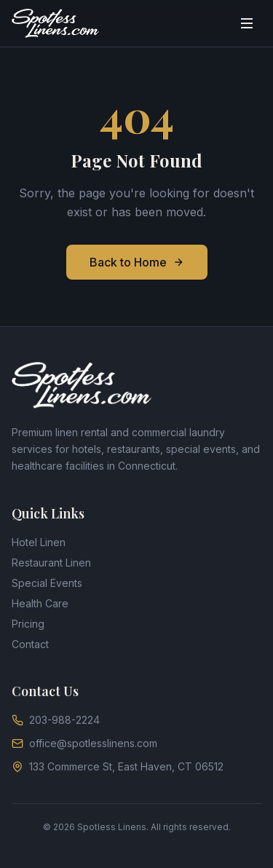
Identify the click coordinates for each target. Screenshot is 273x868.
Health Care (40, 603)
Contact (30, 644)
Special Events (47, 583)
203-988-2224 (56, 720)
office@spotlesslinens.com (84, 743)
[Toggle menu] (247, 23)
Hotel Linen (39, 542)
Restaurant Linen (51, 563)
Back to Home (137, 262)
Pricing (28, 624)
